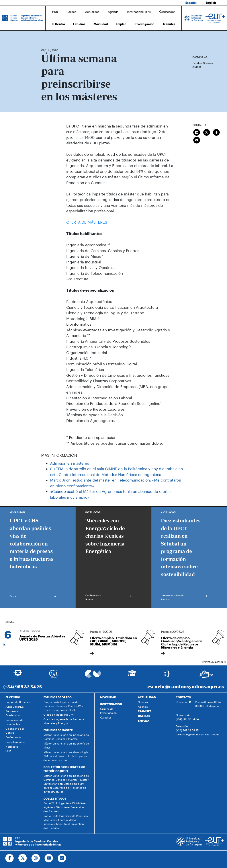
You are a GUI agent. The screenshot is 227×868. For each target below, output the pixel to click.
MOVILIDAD (108, 697)
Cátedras (106, 717)
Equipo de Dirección (18, 702)
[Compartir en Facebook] (216, 132)
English (211, 3)
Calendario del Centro (15, 731)
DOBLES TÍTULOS (55, 798)
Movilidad (101, 24)
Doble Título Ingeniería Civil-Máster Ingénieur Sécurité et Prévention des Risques (65, 807)
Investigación (144, 24)
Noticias (143, 702)
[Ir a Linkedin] (62, 858)
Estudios (79, 24)
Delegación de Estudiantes (15, 722)
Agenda (113, 12)
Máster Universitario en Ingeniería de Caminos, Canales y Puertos (66, 737)
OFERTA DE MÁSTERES (87, 222)
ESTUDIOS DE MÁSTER (58, 730)
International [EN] (139, 12)
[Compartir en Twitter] (207, 132)
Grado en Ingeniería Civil (59, 715)
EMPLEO (143, 721)
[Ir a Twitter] (23, 858)
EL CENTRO (13, 697)
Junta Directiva (15, 707)
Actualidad (92, 12)
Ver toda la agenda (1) (214, 662)
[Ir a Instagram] (36, 858)
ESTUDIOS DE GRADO (58, 697)
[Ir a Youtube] (49, 858)
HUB (55, 12)
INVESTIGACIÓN (111, 704)
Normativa (12, 747)
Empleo (121, 24)
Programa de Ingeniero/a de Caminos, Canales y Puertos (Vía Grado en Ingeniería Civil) (63, 706)
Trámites (169, 24)
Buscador (167, 12)
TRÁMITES (145, 711)
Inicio (45, 37)
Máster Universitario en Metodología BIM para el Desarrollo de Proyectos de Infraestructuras (66, 756)
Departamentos (15, 742)
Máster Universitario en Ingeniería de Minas (66, 745)
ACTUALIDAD (147, 697)
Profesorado (13, 737)
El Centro (58, 24)
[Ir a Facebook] (10, 858)
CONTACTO (183, 697)
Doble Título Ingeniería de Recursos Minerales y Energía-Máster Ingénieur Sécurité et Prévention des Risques (66, 822)
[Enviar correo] (197, 140)
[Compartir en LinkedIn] (197, 132)
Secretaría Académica (13, 713)
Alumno (197, 67)
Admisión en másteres (69, 463)
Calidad (71, 12)
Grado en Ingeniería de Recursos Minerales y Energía (64, 721)
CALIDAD (144, 716)
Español (191, 3)
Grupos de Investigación (108, 711)
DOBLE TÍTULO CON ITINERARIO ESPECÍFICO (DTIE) (64, 769)
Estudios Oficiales (203, 63)
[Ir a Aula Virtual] (132, 675)
